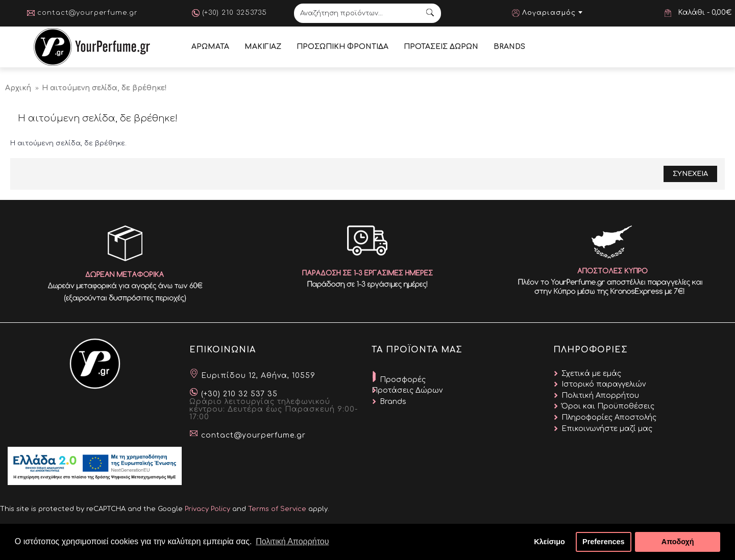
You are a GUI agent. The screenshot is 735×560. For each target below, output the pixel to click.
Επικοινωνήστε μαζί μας (607, 429)
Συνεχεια (690, 174)
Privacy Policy (207, 509)
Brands (393, 402)
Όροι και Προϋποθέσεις (608, 406)
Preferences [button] (603, 542)
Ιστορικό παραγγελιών (604, 384)
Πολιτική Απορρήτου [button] (292, 541)
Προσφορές (403, 380)
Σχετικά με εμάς (591, 374)
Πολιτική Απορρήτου (600, 396)
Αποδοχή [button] (678, 542)
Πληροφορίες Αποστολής (609, 417)
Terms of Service (277, 509)
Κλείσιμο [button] (549, 542)
